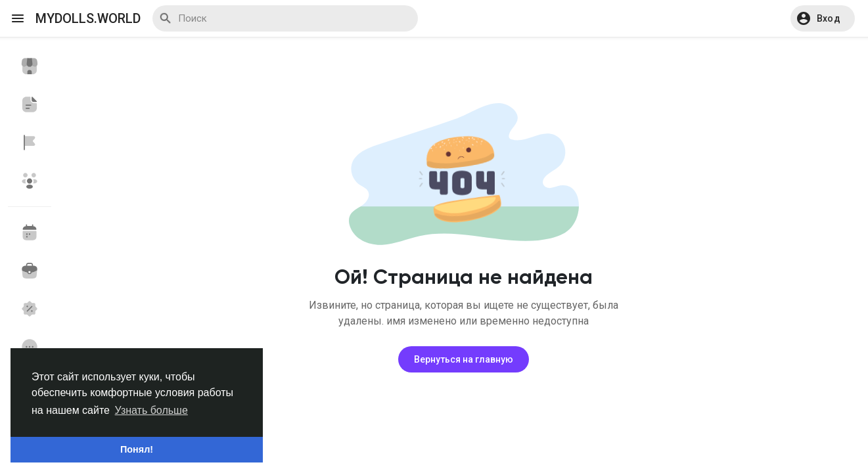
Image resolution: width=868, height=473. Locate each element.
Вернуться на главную (464, 359)
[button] (823, 18)
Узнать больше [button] (151, 410)
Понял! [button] (137, 449)
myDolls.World (88, 18)
